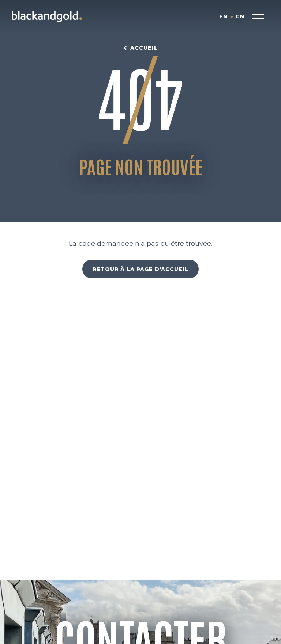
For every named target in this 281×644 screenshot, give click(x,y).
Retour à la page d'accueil (140, 269)
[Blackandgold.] (47, 16)
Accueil (144, 48)
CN (240, 16)
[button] (258, 16)
